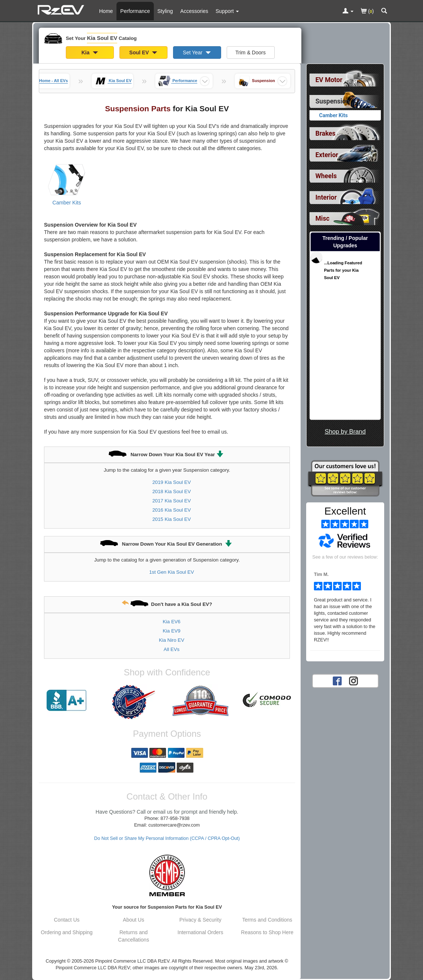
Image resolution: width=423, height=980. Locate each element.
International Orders (200, 932)
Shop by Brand (345, 432)
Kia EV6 (172, 622)
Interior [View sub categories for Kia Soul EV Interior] (326, 197)
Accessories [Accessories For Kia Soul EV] (194, 11)
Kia (90, 52)
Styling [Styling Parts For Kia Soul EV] (165, 11)
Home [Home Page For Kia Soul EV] (106, 11)
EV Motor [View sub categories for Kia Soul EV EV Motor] (329, 80)
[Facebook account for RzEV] (337, 680)
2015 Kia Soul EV (172, 519)
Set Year (197, 52)
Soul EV (143, 52)
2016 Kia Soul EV (172, 510)
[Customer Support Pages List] (227, 11)
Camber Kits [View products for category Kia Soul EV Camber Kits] (67, 203)
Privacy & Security (200, 920)
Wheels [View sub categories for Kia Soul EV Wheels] (326, 176)
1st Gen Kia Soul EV (171, 572)
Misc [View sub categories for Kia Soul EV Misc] (322, 218)
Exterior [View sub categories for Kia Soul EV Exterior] (327, 155)
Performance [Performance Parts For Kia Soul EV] (135, 11)
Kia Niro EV (172, 640)
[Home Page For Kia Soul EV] (62, 9)
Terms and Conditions (267, 920)
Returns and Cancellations (133, 936)
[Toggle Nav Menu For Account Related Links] (348, 11)
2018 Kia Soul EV (172, 491)
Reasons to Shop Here (267, 932)
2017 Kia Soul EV (172, 501)
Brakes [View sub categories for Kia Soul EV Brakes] (325, 133)
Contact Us (67, 920)
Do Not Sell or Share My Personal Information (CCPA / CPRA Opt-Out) (167, 838)
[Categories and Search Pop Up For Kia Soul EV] (384, 11)
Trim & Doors (251, 52)
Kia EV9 (172, 631)
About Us (133, 920)
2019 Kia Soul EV (172, 482)
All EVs (172, 649)
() (367, 12)
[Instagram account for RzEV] (353, 680)
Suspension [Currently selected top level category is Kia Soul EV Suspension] (332, 101)
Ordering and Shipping (67, 932)
